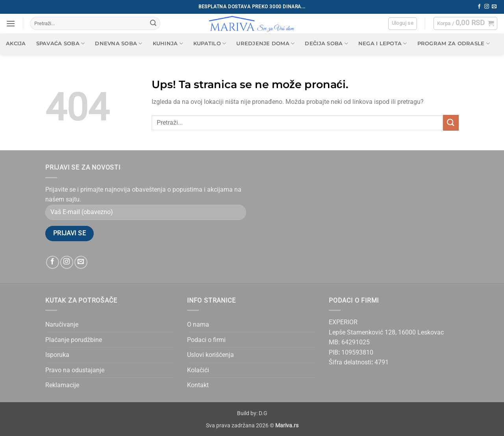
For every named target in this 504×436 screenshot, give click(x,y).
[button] (11, 23)
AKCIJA (16, 43)
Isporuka (57, 355)
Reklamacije (62, 385)
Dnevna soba (119, 43)
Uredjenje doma (265, 43)
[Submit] (153, 24)
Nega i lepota (383, 43)
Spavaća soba (61, 43)
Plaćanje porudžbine (74, 340)
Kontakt (198, 385)
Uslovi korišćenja (210, 355)
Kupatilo (210, 43)
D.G (263, 413)
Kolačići (198, 370)
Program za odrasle (454, 43)
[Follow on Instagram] (487, 7)
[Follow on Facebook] (479, 7)
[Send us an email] (494, 7)
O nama (198, 324)
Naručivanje (62, 324)
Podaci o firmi (206, 340)
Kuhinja (168, 43)
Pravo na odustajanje (75, 370)
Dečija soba (326, 43)
